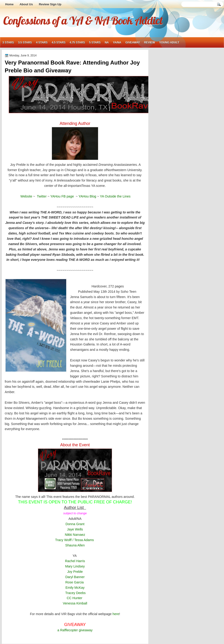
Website (26, 196)
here (116, 614)
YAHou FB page (63, 196)
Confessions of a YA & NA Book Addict (83, 20)
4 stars (42, 43)
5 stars (95, 43)
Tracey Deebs (75, 593)
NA (107, 43)
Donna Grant (75, 524)
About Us (26, 4)
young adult (169, 43)
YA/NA (117, 43)
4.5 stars (59, 43)
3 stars (8, 43)
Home (9, 4)
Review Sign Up (50, 4)
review (149, 43)
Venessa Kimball (75, 603)
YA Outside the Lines (115, 196)
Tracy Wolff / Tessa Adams (75, 540)
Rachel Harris (75, 561)
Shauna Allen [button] (75, 545)
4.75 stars (77, 43)
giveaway (133, 43)
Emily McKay (75, 588)
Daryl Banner (75, 577)
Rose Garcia (75, 582)
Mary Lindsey (75, 566)
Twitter (41, 196)
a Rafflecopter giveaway (75, 630)
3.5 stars (25, 43)
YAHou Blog (87, 196)
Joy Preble (75, 572)
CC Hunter (75, 598)
